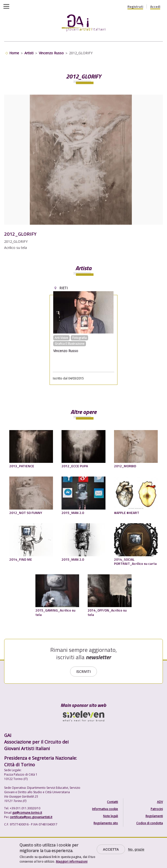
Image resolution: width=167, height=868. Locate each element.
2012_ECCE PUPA (75, 466)
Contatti (112, 802)
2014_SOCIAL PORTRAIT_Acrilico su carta (135, 562)
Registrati (135, 7)
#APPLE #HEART (127, 513)
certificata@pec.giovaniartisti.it (31, 817)
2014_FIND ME (21, 559)
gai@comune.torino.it (27, 813)
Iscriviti (83, 672)
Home (14, 53)
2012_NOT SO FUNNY (26, 513)
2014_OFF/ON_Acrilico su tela (107, 612)
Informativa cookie (105, 809)
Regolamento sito (106, 823)
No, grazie (136, 849)
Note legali (110, 816)
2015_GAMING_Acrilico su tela (55, 612)
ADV (160, 802)
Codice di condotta (150, 823)
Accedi (155, 7)
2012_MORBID (125, 466)
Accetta (111, 849)
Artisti (29, 53)
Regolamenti (154, 816)
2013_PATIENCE (22, 466)
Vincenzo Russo (51, 53)
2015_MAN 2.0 (73, 513)
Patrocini (157, 809)
